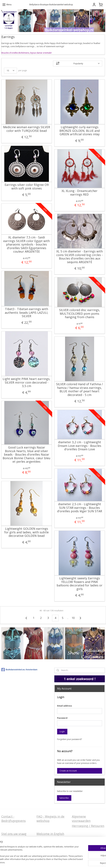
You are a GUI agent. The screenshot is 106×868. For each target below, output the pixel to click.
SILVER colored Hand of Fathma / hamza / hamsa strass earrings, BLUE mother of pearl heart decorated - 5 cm (79, 390)
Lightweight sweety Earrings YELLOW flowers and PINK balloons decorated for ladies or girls (79, 584)
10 (73, 618)
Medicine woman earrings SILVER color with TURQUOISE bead (27, 129)
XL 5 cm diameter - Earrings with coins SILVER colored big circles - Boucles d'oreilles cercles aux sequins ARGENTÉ (79, 257)
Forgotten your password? (70, 739)
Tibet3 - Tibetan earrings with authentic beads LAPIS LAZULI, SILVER (26, 313)
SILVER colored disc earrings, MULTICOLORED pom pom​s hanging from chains (80, 314)
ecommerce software (81, 857)
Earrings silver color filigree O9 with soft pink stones (27, 187)
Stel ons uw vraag (14, 834)
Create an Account (68, 771)
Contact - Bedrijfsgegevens (14, 818)
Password (62, 718)
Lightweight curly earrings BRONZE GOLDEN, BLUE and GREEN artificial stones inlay (80, 131)
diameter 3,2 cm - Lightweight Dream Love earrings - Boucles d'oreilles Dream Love (79, 446)
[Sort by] (78, 64)
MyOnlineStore (53, 862)
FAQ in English (47, 839)
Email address (65, 706)
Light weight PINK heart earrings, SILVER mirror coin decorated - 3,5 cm (26, 383)
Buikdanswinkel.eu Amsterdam (19, 670)
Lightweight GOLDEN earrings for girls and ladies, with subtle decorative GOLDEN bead (26, 532)
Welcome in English (50, 834)
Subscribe (64, 798)
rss (68, 857)
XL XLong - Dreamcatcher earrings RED (79, 193)
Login (62, 731)
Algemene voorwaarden (81, 818)
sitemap (62, 857)
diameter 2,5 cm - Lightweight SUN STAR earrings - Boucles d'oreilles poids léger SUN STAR (80, 508)
